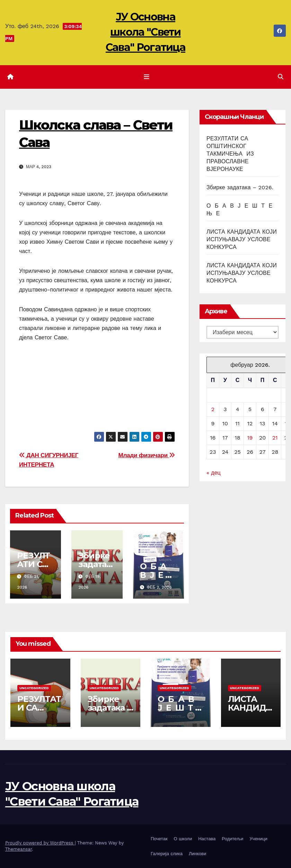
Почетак (159, 839)
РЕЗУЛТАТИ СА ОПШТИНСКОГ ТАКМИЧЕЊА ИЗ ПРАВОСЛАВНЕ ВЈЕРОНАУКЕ (230, 154)
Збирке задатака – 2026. (95, 564)
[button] (281, 77)
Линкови (197, 854)
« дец (214, 473)
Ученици (258, 839)
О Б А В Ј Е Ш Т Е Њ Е (177, 708)
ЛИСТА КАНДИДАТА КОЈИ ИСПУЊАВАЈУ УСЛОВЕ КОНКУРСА (242, 239)
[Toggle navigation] (147, 77)
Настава (207, 839)
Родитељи (232, 839)
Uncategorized (34, 688)
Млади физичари (147, 455)
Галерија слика (167, 854)
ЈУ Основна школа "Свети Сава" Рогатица (145, 32)
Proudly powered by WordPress (40, 843)
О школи (183, 839)
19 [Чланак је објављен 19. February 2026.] (250, 438)
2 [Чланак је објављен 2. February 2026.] (213, 409)
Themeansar (19, 849)
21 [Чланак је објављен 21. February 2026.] (275, 438)
